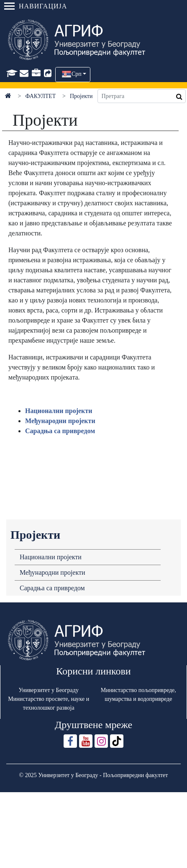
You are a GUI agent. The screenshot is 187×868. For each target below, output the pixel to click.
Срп (77, 74)
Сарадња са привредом (52, 588)
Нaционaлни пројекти (59, 411)
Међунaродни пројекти (60, 421)
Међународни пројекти (53, 572)
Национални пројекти (51, 557)
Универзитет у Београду (49, 690)
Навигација (36, 6)
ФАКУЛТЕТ (41, 96)
